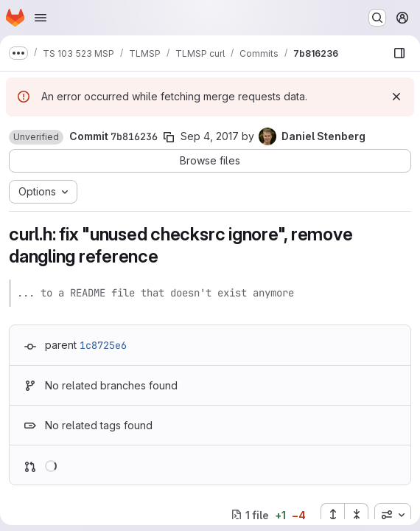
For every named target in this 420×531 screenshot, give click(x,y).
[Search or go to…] (377, 18)
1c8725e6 (103, 345)
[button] (36, 137)
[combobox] (393, 515)
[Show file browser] (399, 53)
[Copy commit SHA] (169, 137)
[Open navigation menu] (41, 18)
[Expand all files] (332, 515)
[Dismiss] (396, 97)
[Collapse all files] (357, 515)
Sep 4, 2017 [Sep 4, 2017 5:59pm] (210, 136)
